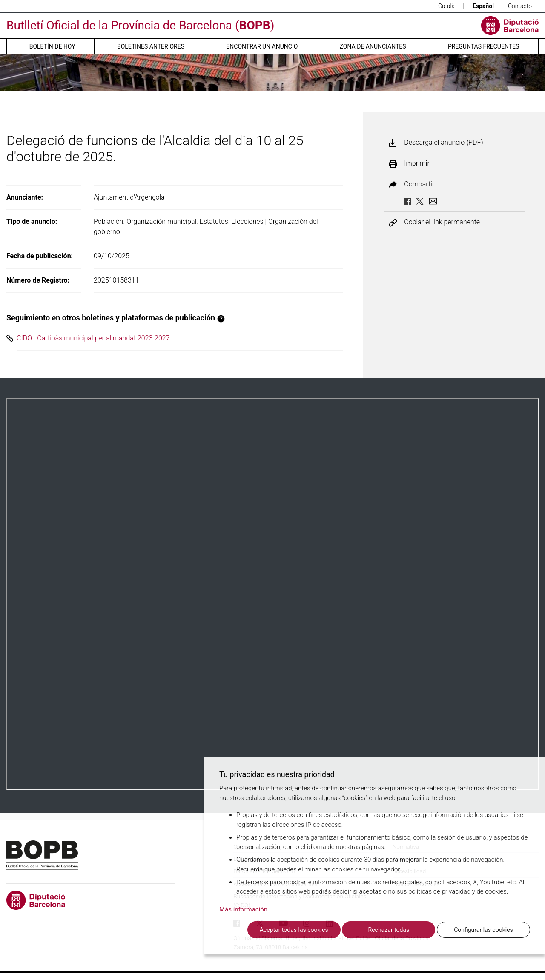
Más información (243, 909)
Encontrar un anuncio (262, 46)
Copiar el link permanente (442, 222)
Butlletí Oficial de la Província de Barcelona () (140, 25)
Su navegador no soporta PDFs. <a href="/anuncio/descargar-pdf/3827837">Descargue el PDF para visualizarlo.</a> (272, 594)
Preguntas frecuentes (483, 46)
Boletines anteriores (151, 46)
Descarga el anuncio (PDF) (443, 143)
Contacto (520, 6)
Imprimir (417, 163)
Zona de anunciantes (373, 46)
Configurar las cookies (483, 930)
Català (446, 6)
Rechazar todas (389, 930)
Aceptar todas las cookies (294, 930)
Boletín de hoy (52, 46)
